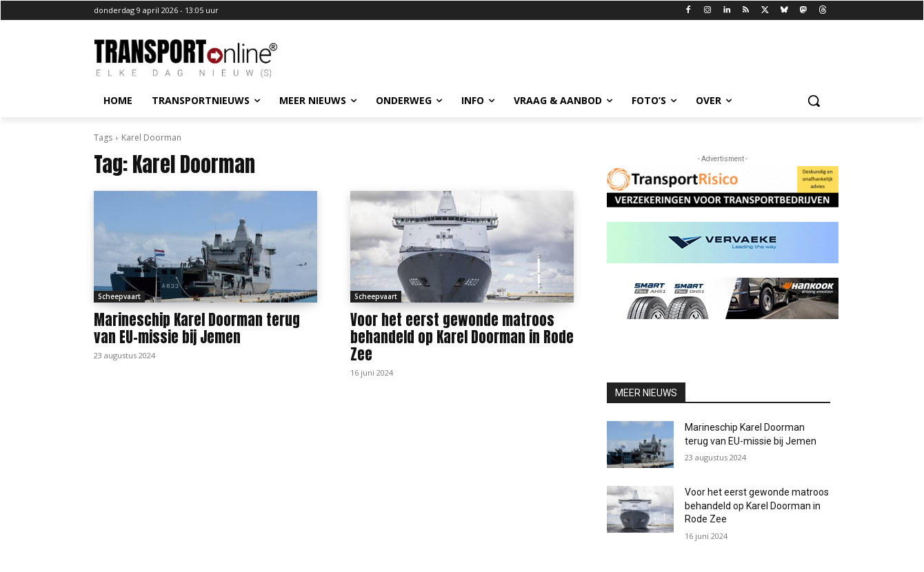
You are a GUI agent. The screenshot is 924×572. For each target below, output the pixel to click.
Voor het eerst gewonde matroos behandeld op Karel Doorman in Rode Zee (462, 337)
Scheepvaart (119, 296)
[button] (814, 101)
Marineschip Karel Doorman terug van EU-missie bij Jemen (197, 328)
